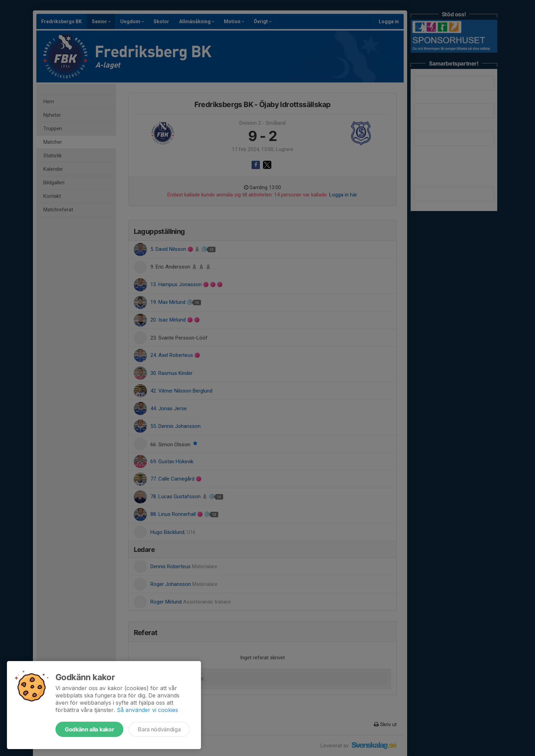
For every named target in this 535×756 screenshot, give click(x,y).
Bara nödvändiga (159, 729)
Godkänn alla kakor (89, 729)
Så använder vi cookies (147, 710)
